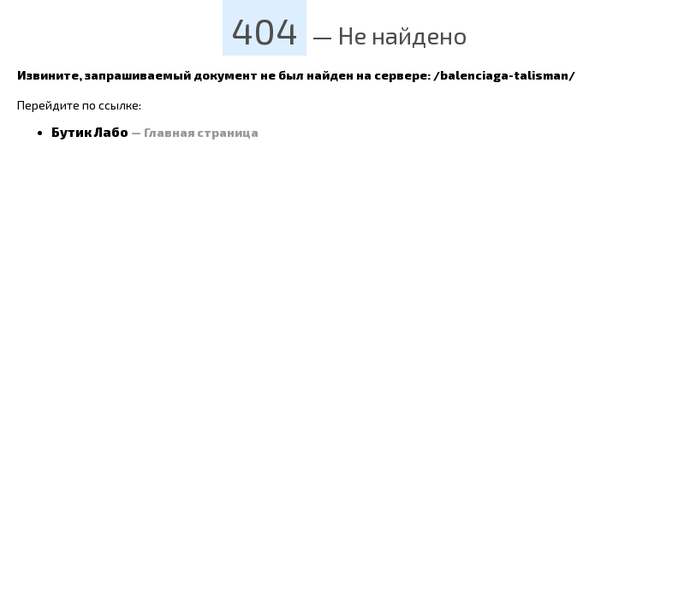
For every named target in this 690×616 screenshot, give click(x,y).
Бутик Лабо (90, 132)
